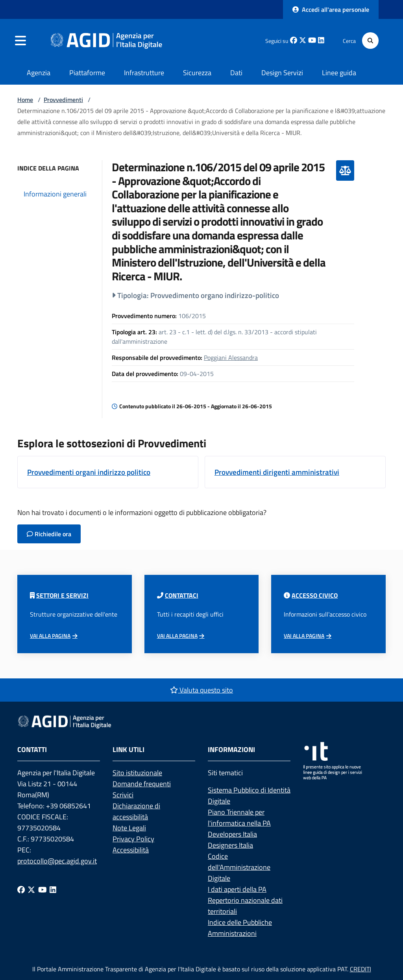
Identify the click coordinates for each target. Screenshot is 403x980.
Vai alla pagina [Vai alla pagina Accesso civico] (304, 636)
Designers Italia (230, 845)
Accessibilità (131, 850)
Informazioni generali (55, 194)
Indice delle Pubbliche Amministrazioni (240, 928)
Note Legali (129, 828)
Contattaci (182, 595)
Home (25, 100)
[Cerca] (370, 41)
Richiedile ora (49, 534)
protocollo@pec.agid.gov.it (57, 861)
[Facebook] (21, 889)
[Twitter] (31, 889)
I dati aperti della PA (237, 889)
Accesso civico (315, 595)
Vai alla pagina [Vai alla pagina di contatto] (177, 636)
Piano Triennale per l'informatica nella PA (239, 818)
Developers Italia (232, 834)
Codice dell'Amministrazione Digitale (239, 867)
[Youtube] (43, 889)
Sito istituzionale (137, 773)
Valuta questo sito (201, 690)
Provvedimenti (63, 100)
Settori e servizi (62, 595)
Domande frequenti (142, 784)
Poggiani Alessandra (231, 358)
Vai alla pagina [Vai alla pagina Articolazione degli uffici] (50, 636)
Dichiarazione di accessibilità (136, 811)
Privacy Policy (133, 839)
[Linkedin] (53, 889)
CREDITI (360, 969)
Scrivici (123, 795)
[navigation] (20, 41)
